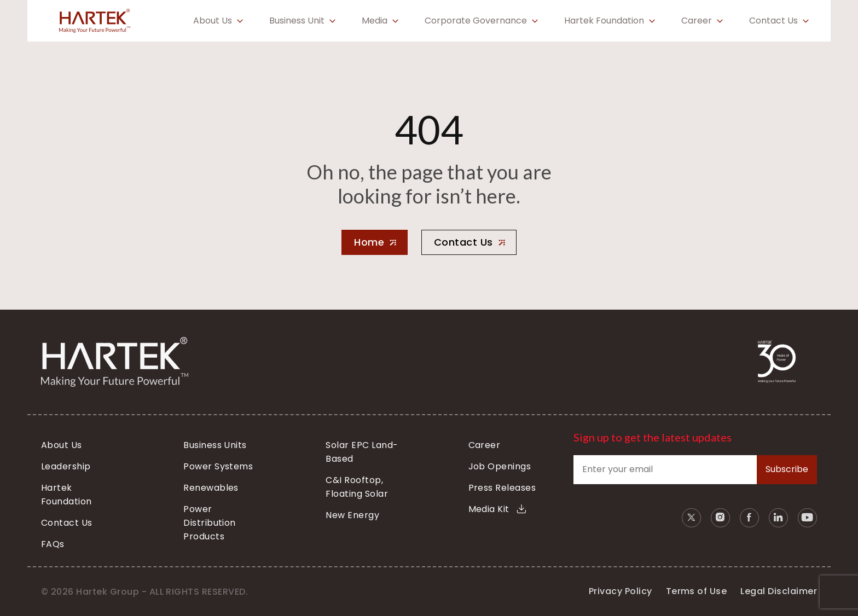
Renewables (211, 488)
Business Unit (297, 21)
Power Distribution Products (210, 523)
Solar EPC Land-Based (362, 452)
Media (375, 21)
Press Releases (502, 488)
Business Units (215, 445)
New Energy (352, 515)
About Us (213, 21)
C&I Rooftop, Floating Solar (357, 487)
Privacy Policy (621, 591)
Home (369, 242)
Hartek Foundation (604, 21)
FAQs (53, 544)
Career (697, 21)
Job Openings (500, 466)
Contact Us (773, 21)
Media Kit (497, 509)
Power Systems (218, 466)
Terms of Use (697, 591)
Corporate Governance (476, 21)
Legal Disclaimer (779, 591)
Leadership (66, 466)
